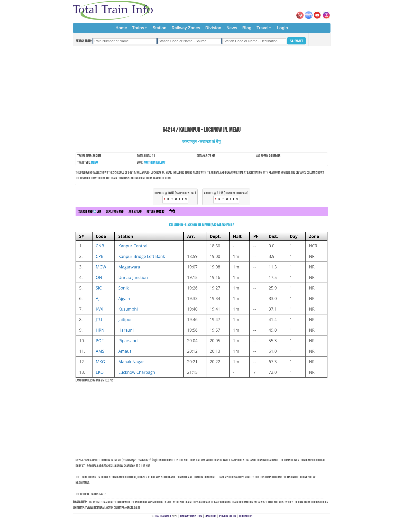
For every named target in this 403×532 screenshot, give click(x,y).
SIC (99, 288)
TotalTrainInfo (162, 516)
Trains (138, 28)
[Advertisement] (201, 83)
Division (213, 28)
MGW (101, 267)
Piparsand (128, 341)
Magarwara (129, 267)
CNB (100, 246)
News (232, 28)
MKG (100, 362)
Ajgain (124, 298)
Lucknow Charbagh (137, 372)
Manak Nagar (131, 362)
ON (99, 277)
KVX (100, 309)
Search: (90, 212)
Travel (262, 28)
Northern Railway (155, 162)
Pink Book (211, 516)
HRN (100, 330)
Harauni (126, 330)
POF (100, 341)
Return (155, 212)
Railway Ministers (191, 516)
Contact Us (246, 516)
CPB (100, 256)
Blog (247, 28)
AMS (100, 351)
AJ (98, 298)
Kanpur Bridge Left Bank (141, 256)
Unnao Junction (133, 277)
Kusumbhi (128, 309)
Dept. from (115, 212)
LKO (100, 372)
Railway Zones (186, 28)
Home (121, 28)
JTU (99, 320)
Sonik (123, 288)
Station (159, 28)
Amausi (125, 351)
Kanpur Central (133, 246)
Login (282, 28)
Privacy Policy (228, 516)
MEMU (94, 162)
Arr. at (135, 212)
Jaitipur (125, 320)
